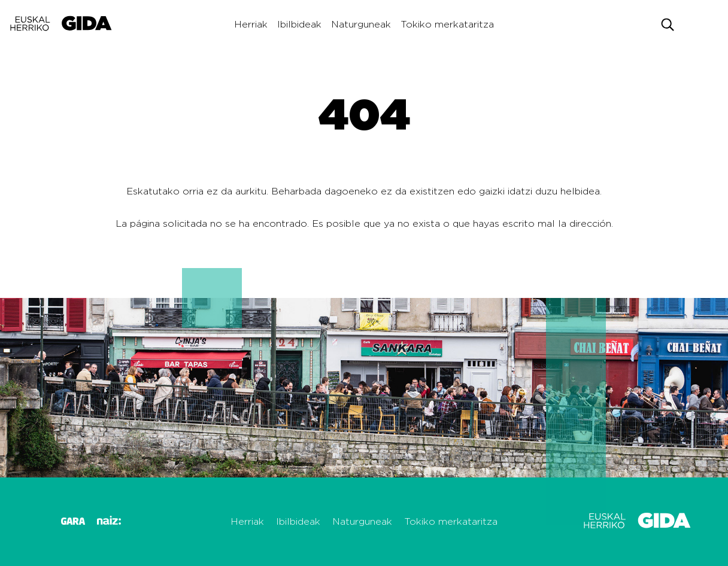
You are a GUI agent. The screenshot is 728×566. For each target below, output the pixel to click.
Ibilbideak (299, 25)
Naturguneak (361, 25)
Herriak (251, 25)
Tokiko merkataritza (447, 25)
